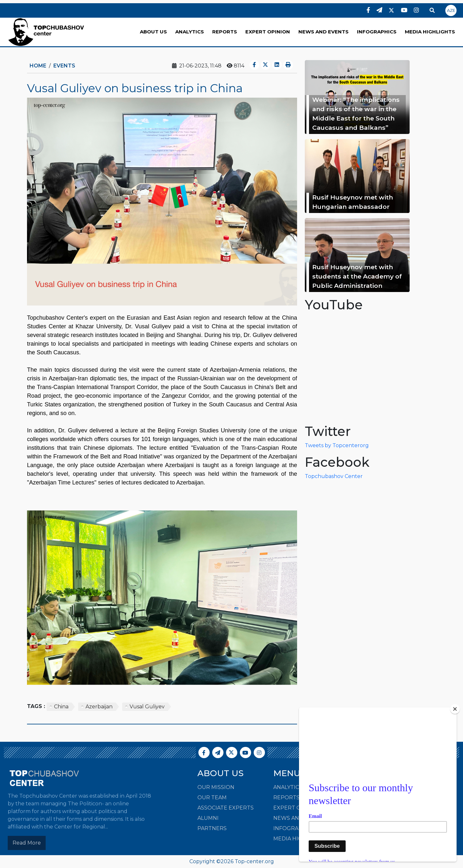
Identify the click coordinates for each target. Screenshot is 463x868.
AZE (451, 10)
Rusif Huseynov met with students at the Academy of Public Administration (357, 276)
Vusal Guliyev (147, 707)
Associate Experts (226, 808)
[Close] (455, 709)
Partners (212, 828)
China (61, 707)
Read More (27, 843)
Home (38, 66)
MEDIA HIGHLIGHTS (430, 32)
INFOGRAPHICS (377, 32)
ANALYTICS (190, 32)
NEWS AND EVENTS (323, 32)
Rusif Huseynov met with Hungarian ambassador (353, 202)
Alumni (208, 818)
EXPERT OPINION (268, 32)
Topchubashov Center (334, 476)
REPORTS (225, 32)
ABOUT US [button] (153, 32)
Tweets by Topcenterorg (337, 445)
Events (64, 66)
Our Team (212, 797)
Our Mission (216, 787)
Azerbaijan (99, 707)
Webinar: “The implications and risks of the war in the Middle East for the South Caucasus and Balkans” (356, 113)
